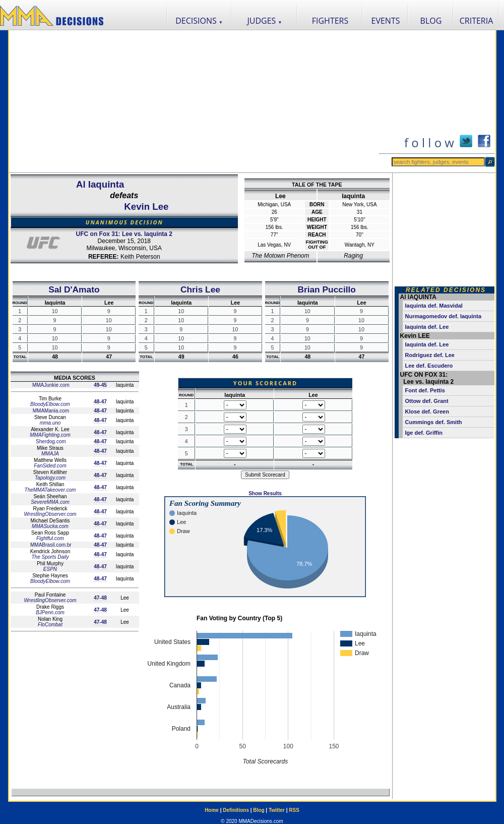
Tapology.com (50, 478)
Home (212, 810)
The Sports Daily (50, 557)
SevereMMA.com (50, 502)
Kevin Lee (146, 207)
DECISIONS (199, 21)
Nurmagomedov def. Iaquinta (444, 316)
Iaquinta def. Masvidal (434, 306)
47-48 (100, 598)
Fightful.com (50, 538)
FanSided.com (50, 466)
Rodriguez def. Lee (430, 355)
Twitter (277, 810)
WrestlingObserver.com (50, 514)
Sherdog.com (50, 442)
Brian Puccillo (327, 289)
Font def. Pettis (425, 390)
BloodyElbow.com (50, 404)
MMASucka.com (50, 526)
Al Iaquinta (100, 184)
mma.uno (50, 423)
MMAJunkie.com (50, 385)
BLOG (431, 21)
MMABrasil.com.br (50, 545)
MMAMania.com (50, 411)
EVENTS (386, 21)
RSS (294, 810)
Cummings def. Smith (434, 422)
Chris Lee (200, 289)
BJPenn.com (50, 612)
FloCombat (50, 625)
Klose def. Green (427, 411)
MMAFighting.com (50, 435)
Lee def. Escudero (429, 366)
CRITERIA (477, 21)
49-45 (100, 385)
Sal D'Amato (74, 289)
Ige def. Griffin (424, 433)
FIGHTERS (330, 21)
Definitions (236, 810)
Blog (259, 810)
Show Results (265, 493)
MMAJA (50, 454)
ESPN (50, 569)
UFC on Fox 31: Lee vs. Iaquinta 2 (124, 234)
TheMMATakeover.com (50, 490)
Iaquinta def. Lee (427, 327)
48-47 (100, 402)
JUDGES (265, 21)
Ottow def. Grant (427, 401)
